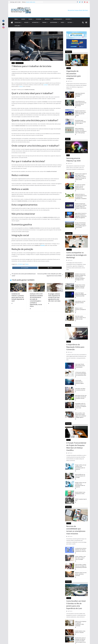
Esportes (68, 19)
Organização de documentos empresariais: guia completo (73, 75)
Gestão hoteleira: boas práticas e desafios (80, 632)
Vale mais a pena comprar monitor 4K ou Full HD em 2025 (80, 318)
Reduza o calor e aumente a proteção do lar (80, 309)
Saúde (62, 22)
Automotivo (35, 22)
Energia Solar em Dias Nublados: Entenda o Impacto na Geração (80, 286)
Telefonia (69, 523)
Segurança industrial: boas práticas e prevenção (80, 95)
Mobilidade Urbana (19, 63)
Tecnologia (18, 22)
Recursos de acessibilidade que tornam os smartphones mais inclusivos (76, 530)
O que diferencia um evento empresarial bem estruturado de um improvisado (81, 103)
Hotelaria (17, 26)
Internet (69, 342)
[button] (19, 19)
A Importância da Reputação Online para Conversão (75, 347)
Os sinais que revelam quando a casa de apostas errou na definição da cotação (80, 187)
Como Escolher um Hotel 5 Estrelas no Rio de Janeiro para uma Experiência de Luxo (76, 605)
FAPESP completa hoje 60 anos (81, 500)
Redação (14, 69)
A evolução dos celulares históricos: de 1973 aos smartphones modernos (81, 550)
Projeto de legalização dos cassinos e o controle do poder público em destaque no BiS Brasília (81, 206)
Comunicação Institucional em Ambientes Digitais (79, 382)
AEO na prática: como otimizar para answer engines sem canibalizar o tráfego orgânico (81, 415)
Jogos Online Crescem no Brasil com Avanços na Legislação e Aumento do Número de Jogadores (81, 215)
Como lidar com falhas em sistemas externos (80, 389)
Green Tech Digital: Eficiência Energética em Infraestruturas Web (81, 294)
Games (68, 155)
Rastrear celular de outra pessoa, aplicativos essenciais (81, 574)
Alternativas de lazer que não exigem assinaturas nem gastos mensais (81, 397)
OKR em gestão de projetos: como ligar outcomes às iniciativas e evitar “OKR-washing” (81, 131)
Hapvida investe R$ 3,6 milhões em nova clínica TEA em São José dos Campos (81, 113)
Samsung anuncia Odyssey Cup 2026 (73, 159)
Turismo (44, 22)
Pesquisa (68, 440)
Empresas (47, 19)
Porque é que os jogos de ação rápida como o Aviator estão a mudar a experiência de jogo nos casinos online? (81, 177)
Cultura (70, 22)
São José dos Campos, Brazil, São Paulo (78, 10)
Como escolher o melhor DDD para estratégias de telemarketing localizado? (81, 566)
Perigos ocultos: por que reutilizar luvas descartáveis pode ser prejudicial (81, 467)
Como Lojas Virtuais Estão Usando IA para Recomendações (80, 366)
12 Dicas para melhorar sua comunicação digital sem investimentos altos (81, 374)
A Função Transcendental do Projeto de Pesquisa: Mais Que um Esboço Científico (76, 446)
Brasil (16, 19)
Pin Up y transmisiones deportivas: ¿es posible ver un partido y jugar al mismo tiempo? (81, 225)
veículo (21, 86)
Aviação (26, 22)
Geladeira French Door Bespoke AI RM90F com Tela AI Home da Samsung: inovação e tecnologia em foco (80, 277)
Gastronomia (54, 22)
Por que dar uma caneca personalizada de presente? (23, 275)
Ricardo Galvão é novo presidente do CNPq (80, 493)
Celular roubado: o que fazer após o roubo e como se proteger (80, 558)
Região (23, 19)
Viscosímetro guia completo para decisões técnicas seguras (80, 122)
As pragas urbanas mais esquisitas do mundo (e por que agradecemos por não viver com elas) (54, 297)
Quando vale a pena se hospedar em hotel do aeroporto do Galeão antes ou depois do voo (80, 640)
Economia (39, 19)
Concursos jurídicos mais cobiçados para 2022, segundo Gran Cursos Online (50, 275)
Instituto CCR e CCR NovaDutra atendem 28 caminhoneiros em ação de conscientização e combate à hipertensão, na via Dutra (36, 300)
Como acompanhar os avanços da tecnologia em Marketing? (76, 255)
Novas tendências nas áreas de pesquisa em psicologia (80, 476)
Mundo (30, 19)
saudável (46, 85)
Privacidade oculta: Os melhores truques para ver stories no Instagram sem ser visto (81, 406)
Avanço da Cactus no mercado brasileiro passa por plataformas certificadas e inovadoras (81, 196)
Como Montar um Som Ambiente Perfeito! (80, 302)
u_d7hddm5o (20, 264)
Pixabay (27, 264)
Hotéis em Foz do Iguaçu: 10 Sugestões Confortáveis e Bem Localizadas (81, 624)
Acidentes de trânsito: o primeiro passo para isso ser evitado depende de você (18, 297)
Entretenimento (58, 19)
